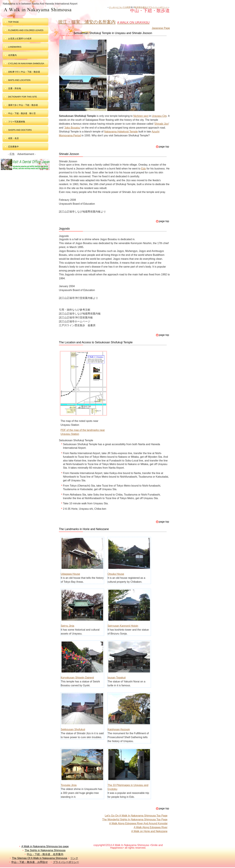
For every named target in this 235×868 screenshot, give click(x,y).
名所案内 (12, 55)
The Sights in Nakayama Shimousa (45, 850)
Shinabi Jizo (162, 124)
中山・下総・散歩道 (54, 10)
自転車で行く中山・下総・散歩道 (24, 72)
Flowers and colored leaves (26, 30)
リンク (74, 858)
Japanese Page (161, 28)
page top (164, 147)
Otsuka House (116, 574)
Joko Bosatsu (72, 128)
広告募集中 (13, 147)
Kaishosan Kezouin (119, 729)
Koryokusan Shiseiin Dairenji (77, 678)
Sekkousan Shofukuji (73, 729)
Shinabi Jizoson (69, 154)
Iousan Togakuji (117, 678)
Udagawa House (70, 574)
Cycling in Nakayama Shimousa (26, 63)
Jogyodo (64, 229)
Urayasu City (159, 116)
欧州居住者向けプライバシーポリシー (151, 7)
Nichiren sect (141, 116)
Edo (143, 169)
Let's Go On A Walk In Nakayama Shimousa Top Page (136, 816)
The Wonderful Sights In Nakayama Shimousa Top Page (135, 820)
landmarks (15, 47)
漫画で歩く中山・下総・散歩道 (23, 105)
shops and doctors (20, 130)
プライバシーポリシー (66, 862)
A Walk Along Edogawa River (151, 827)
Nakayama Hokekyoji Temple (121, 132)
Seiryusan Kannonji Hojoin (123, 626)
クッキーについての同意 (120, 7)
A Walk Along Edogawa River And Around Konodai (138, 823)
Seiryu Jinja (67, 626)
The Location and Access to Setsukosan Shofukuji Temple (96, 342)
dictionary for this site (23, 97)
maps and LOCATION (19, 80)
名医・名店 (13, 138)
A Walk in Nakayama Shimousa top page (45, 846)
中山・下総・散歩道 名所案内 (45, 854)
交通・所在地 (15, 88)
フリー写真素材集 (18, 122)
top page (13, 22)
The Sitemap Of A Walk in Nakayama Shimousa (39, 858)
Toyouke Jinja (69, 785)
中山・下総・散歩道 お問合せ (30, 862)
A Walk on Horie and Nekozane (149, 831)
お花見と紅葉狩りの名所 (20, 39)
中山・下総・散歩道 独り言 (22, 113)
